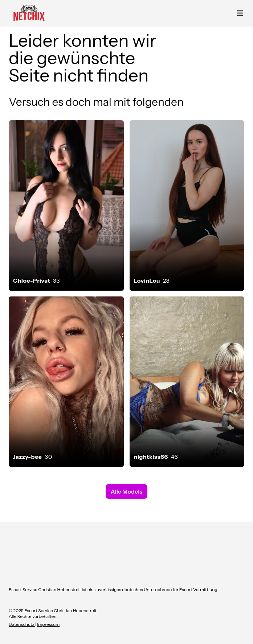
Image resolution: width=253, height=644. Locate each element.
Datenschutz (22, 624)
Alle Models (126, 491)
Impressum (48, 624)
